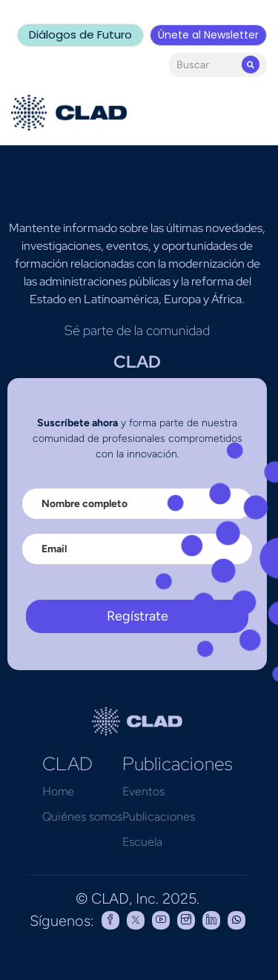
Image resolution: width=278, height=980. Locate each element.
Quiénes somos (82, 817)
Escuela (142, 842)
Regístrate (138, 616)
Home (58, 791)
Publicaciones (159, 817)
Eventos (143, 791)
